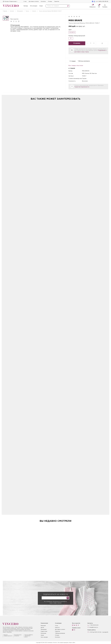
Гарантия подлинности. (82, 87)
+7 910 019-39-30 (94, 625)
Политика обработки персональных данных (29, 636)
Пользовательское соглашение (18, 635)
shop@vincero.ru (94, 627)
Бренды (26, 6)
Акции (41, 6)
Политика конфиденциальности (8, 635)
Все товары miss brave (76, 66)
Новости (57, 628)
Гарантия (57, 631)
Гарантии (57, 2)
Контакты (43, 2)
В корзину (77, 43)
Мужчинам (43, 633)
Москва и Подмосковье (10, 2)
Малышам (43, 626)
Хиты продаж (34, 6)
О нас (25, 2)
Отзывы (50, 2)
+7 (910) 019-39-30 (102, 1)
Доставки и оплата (60, 629)
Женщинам (44, 629)
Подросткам (44, 631)
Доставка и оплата (34, 2)
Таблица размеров (84, 61)
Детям (42, 628)
